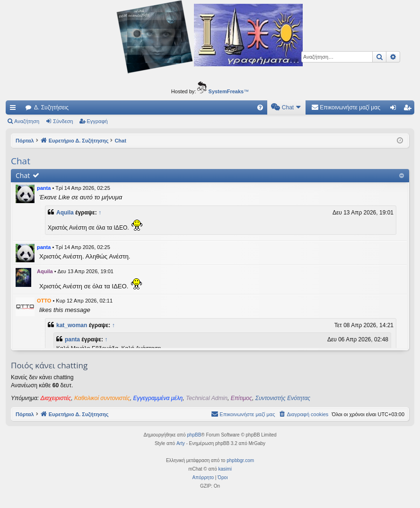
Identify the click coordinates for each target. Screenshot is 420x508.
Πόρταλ (25, 141)
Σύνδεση (63, 121)
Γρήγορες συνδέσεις (15, 109)
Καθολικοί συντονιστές (102, 398)
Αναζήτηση (27, 121)
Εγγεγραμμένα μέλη (158, 398)
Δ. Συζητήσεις (51, 107)
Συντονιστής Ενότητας (283, 398)
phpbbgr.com (240, 460)
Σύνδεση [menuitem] (395, 109)
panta (44, 188)
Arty (181, 443)
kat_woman (72, 325)
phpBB (194, 435)
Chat (23, 175)
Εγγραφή (97, 121)
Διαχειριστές (56, 398)
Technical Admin (207, 398)
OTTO (44, 301)
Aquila (65, 213)
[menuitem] (260, 107)
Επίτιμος (241, 398)
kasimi (225, 469)
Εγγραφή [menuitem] (409, 109)
